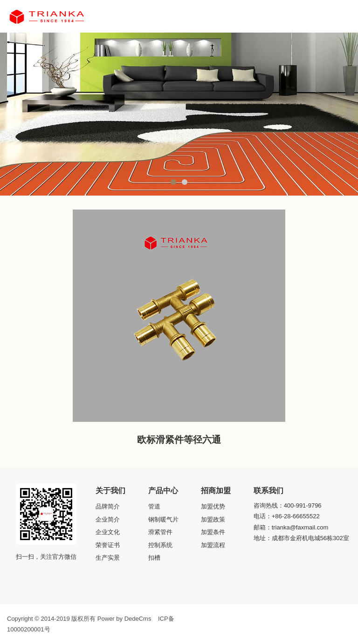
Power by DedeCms (124, 619)
